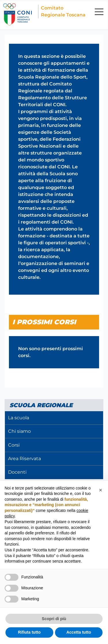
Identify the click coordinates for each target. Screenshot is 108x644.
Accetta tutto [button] (79, 632)
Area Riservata (24, 459)
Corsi (14, 445)
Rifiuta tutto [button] (29, 632)
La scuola (19, 418)
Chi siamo (19, 431)
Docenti (17, 472)
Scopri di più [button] (54, 619)
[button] (101, 490)
